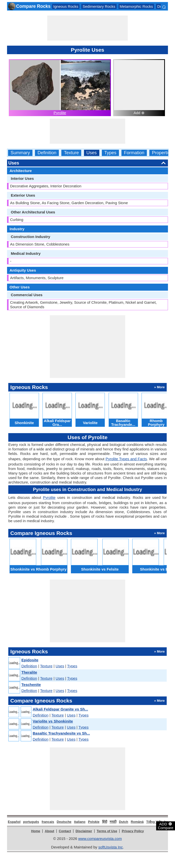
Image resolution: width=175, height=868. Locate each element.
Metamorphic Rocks (136, 6)
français (48, 822)
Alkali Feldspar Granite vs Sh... (60, 709)
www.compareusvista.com (100, 839)
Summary (20, 153)
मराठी (113, 822)
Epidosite (30, 660)
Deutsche (64, 822)
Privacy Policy (133, 831)
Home (36, 831)
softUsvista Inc (111, 847)
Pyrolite (60, 113)
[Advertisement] (87, 28)
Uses (92, 153)
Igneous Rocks (66, 6)
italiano (80, 822)
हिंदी (105, 822)
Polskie (94, 822)
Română (137, 822)
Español (14, 822)
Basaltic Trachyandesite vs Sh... (61, 733)
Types (110, 153)
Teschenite (31, 685)
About (50, 831)
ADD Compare (166, 826)
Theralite (29, 672)
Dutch (124, 822)
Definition (47, 153)
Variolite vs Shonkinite (53, 721)
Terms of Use (107, 831)
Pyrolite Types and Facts (126, 459)
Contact (65, 831)
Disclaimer (84, 831)
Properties (162, 153)
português (31, 822)
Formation (134, 153)
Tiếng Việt (154, 822)
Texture (71, 153)
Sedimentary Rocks (99, 6)
